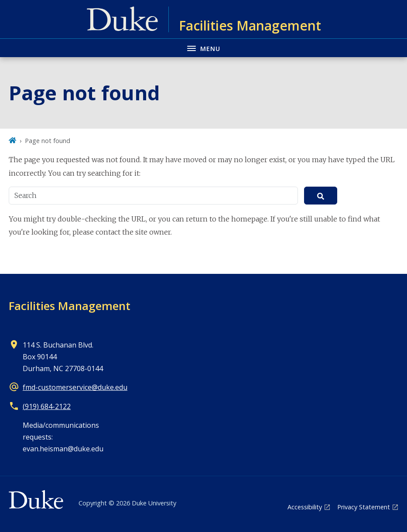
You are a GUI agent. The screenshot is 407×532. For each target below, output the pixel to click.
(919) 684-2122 (47, 406)
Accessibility (305, 507)
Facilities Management (70, 306)
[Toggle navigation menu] (203, 48)
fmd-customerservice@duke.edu (75, 387)
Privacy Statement (364, 507)
